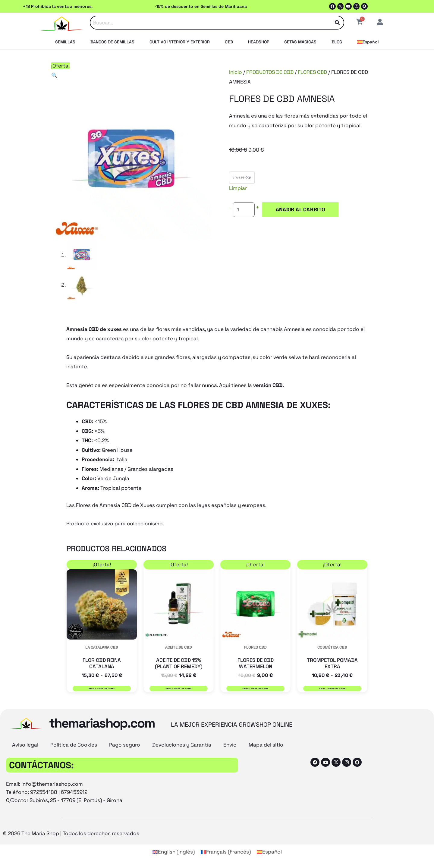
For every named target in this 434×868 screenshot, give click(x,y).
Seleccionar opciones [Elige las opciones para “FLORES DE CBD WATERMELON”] (255, 689)
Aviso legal (25, 745)
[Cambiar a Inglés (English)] (174, 852)
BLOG (337, 42)
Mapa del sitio (266, 745)
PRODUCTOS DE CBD (270, 72)
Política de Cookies (74, 745)
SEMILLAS (65, 42)
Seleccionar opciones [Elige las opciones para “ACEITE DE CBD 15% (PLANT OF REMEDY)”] (178, 689)
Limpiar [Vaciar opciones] (238, 188)
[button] (54, 75)
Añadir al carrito (299, 209)
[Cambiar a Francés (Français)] (226, 852)
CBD (229, 42)
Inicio (236, 72)
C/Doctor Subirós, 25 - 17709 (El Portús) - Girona (64, 800)
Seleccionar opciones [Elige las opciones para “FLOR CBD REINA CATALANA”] (102, 689)
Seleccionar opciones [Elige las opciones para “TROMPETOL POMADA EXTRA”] (332, 689)
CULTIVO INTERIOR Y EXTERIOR (180, 42)
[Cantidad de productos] (244, 210)
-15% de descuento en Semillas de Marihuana (201, 6)
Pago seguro (125, 745)
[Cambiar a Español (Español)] (269, 852)
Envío (230, 745)
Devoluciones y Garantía (182, 745)
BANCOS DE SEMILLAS (112, 42)
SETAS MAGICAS (300, 42)
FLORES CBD (312, 72)
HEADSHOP (259, 42)
